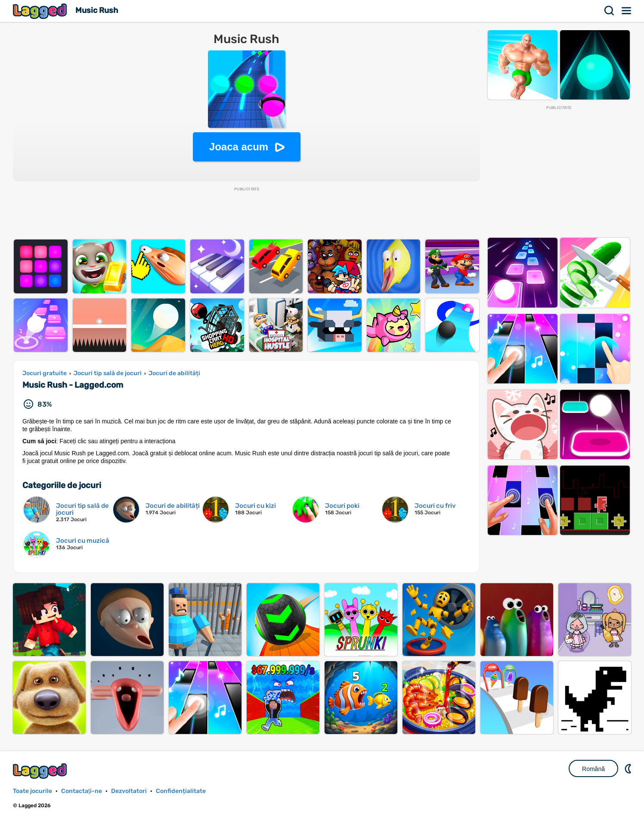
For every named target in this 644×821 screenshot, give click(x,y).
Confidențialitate (181, 791)
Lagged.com (41, 771)
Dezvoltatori (129, 791)
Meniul (627, 11)
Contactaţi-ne (82, 791)
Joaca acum (239, 147)
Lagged (41, 11)
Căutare (610, 11)
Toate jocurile (33, 791)
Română (593, 769)
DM (629, 768)
